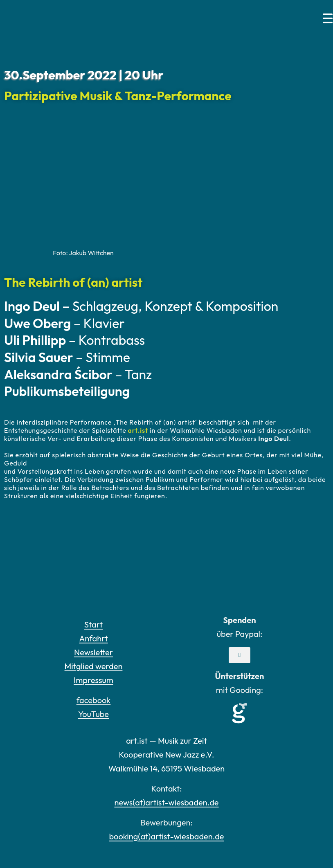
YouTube (93, 714)
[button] (240, 655)
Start (93, 624)
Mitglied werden (94, 666)
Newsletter (93, 652)
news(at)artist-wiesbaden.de (166, 802)
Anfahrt (93, 638)
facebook (94, 700)
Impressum (93, 680)
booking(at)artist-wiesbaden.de (166, 836)
